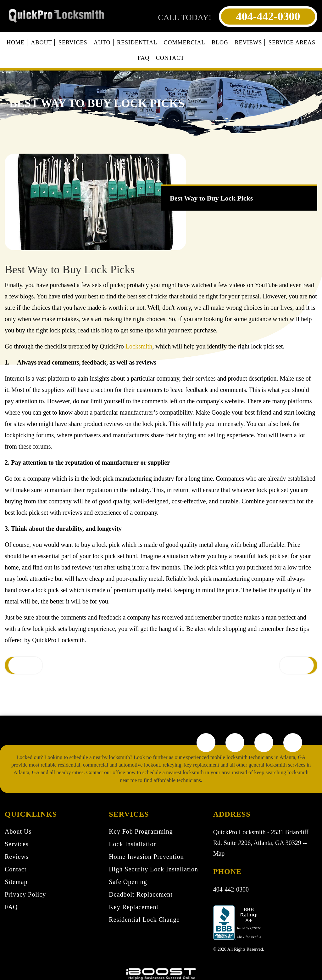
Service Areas (292, 42)
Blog (220, 42)
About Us (18, 831)
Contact (170, 58)
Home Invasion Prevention (146, 857)
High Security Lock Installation (153, 869)
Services (73, 42)
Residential (137, 42)
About (41, 42)
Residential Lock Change (144, 920)
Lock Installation (133, 844)
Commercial (185, 42)
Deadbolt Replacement (141, 894)
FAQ (144, 58)
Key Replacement (134, 907)
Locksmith (139, 346)
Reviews (248, 42)
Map (219, 853)
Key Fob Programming (141, 831)
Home (16, 42)
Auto (102, 42)
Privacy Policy (25, 894)
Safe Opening (128, 882)
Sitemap (16, 882)
